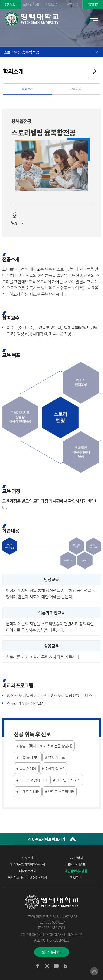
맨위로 (94, 971)
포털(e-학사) (31, 5)
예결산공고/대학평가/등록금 (27, 864)
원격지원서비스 (52, 952)
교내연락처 (76, 858)
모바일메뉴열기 (94, 19)
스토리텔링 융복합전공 (21, 52)
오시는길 (27, 858)
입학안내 (10, 5)
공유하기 (95, 71)
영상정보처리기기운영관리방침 (27, 878)
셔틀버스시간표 (76, 864)
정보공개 (76, 878)
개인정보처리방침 (76, 871)
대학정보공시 (27, 871)
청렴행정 (93, 5)
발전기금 (72, 5)
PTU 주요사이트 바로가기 (46, 839)
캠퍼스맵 (52, 5)
